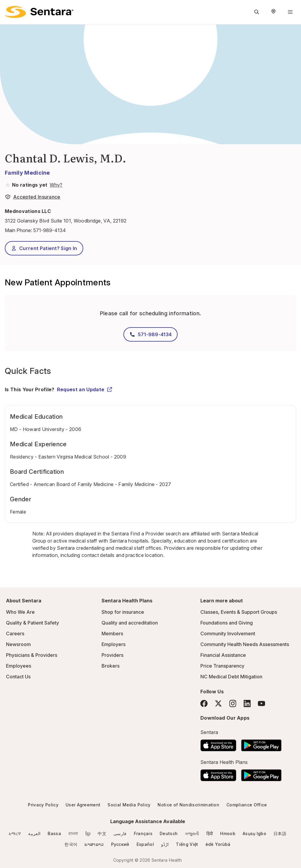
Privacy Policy (43, 805)
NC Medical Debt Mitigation (231, 677)
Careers (15, 634)
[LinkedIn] (247, 703)
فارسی (120, 833)
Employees (19, 666)
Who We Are (20, 612)
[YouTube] (261, 703)
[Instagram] (233, 703)
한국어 (71, 844)
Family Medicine (27, 173)
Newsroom (18, 644)
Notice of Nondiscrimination (188, 805)
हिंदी (210, 833)
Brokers (111, 666)
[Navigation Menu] (290, 12)
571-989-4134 (50, 230)
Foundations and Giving (227, 623)
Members (112, 634)
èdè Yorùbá (218, 844)
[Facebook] (204, 703)
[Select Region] (273, 12)
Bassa (54, 833)
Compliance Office (247, 805)
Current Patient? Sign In (44, 248)
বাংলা (73, 833)
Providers (112, 655)
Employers (114, 644)
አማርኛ (15, 833)
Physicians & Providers (32, 655)
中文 (102, 833)
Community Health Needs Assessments (245, 644)
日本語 (280, 833)
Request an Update (85, 389)
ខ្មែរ (88, 833)
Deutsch (169, 833)
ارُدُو (165, 844)
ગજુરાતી (192, 833)
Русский (120, 844)
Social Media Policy (129, 805)
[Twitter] (218, 703)
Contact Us (18, 677)
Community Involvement (228, 634)
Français (143, 833)
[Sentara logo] (39, 12)
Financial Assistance (223, 655)
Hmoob (228, 833)
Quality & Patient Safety (32, 623)
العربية (34, 833)
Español (145, 844)
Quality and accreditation (130, 623)
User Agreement (83, 805)
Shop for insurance (123, 612)
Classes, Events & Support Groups (239, 612)
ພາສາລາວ (94, 844)
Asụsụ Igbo (254, 833)
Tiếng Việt (187, 844)
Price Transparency (222, 666)
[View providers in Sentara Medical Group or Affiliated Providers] (55, 185)
